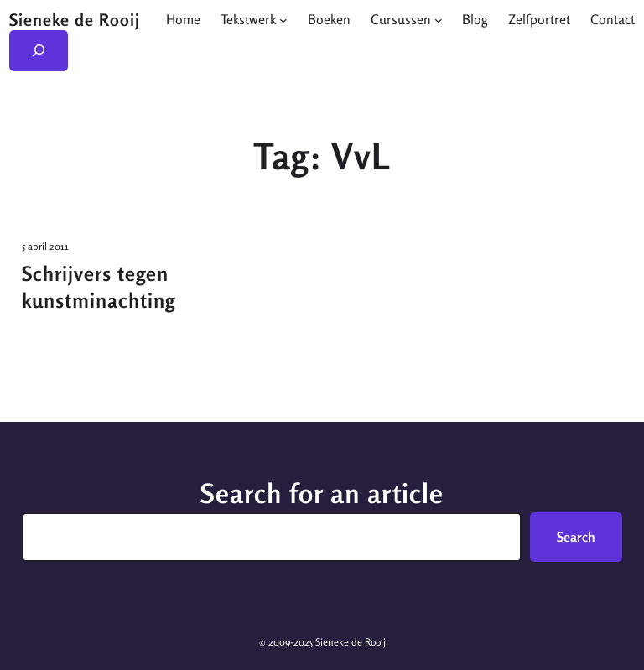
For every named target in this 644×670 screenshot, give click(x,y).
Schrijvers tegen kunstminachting (99, 287)
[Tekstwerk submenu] (283, 19)
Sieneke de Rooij (75, 20)
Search (576, 537)
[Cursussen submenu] (439, 19)
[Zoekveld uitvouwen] (39, 51)
